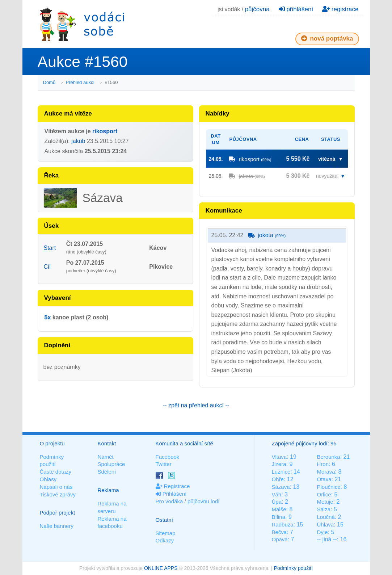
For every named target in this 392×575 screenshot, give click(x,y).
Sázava (281, 487)
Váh (277, 494)
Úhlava (325, 524)
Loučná (326, 517)
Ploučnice (328, 487)
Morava (326, 472)
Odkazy (165, 540)
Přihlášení (171, 494)
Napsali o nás (56, 487)
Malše (279, 509)
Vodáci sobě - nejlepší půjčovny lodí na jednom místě (82, 24)
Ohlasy (48, 479)
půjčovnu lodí (203, 501)
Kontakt (107, 443)
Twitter (164, 464)
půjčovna (257, 9)
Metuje (325, 502)
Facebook (168, 457)
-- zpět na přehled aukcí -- (196, 405)
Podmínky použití (293, 568)
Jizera (279, 464)
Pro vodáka (169, 501)
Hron (323, 464)
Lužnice (281, 472)
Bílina (279, 517)
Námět (106, 457)
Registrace (173, 486)
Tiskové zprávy (58, 494)
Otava (324, 479)
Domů (49, 82)
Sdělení (107, 472)
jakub (78, 141)
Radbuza (283, 524)
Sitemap (166, 533)
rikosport (105, 131)
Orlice (324, 494)
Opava (280, 539)
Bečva (279, 532)
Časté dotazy (56, 472)
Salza (324, 509)
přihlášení (296, 9)
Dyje (322, 532)
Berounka (328, 457)
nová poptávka (327, 39)
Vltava (279, 457)
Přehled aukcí (80, 82)
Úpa (277, 502)
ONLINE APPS (161, 568)
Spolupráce (111, 464)
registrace (340, 9)
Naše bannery (57, 526)
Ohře (278, 479)
